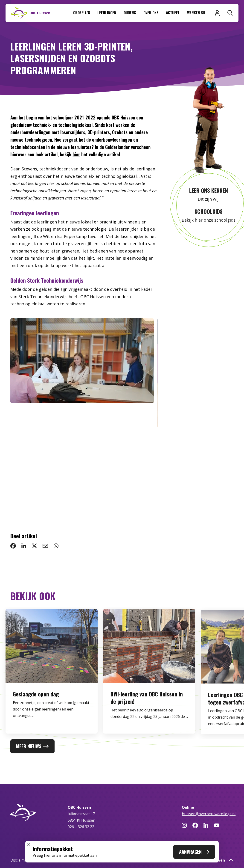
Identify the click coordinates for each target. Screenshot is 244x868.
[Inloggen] (217, 13)
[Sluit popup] (29, 844)
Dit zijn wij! (209, 199)
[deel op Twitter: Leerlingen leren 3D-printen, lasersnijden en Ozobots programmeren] (34, 546)
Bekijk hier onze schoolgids (209, 220)
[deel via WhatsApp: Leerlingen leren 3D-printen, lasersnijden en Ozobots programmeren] (56, 546)
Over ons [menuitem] (151, 13)
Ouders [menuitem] (130, 13)
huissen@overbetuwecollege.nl (209, 814)
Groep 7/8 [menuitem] (82, 13)
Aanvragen (194, 852)
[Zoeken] (230, 13)
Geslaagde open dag (36, 707)
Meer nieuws (32, 746)
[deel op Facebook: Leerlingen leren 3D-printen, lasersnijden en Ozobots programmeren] (13, 546)
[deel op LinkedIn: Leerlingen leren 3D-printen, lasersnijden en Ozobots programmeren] (24, 546)
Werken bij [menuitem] (196, 13)
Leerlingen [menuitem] (107, 13)
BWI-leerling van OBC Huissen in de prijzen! (147, 710)
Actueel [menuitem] (173, 13)
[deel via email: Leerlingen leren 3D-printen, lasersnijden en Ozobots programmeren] (45, 546)
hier (76, 154)
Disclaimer (19, 860)
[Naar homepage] (31, 13)
